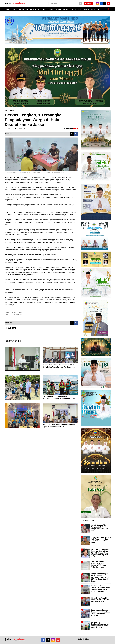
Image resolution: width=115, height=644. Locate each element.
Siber (87, 639)
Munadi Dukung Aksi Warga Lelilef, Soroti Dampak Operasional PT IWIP (100, 528)
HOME (8, 9)
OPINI (93, 9)
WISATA (86, 9)
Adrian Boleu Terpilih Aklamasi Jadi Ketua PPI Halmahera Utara (100, 600)
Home (6, 111)
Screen (88, 4)
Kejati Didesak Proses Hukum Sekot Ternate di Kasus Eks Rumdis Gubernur (100, 613)
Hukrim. (12, 111)
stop (75, 128)
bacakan (69, 128)
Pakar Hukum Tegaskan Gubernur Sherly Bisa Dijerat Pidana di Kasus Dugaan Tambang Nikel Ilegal (100, 553)
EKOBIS (58, 9)
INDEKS (100, 9)
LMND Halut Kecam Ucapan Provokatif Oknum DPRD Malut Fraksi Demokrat (98, 564)
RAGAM (66, 9)
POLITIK (33, 9)
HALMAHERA (23, 9)
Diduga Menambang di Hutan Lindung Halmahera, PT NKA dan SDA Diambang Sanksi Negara (100, 577)
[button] (108, 8)
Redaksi (81, 639)
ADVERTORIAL (76, 9)
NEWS (14, 9)
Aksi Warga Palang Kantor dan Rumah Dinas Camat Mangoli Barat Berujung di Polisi (100, 589)
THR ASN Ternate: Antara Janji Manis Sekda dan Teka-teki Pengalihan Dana (101, 540)
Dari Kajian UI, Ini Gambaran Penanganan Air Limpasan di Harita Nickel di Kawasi (100, 625)
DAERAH (42, 9)
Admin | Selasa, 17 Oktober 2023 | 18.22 (15, 129)
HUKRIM (50, 9)
